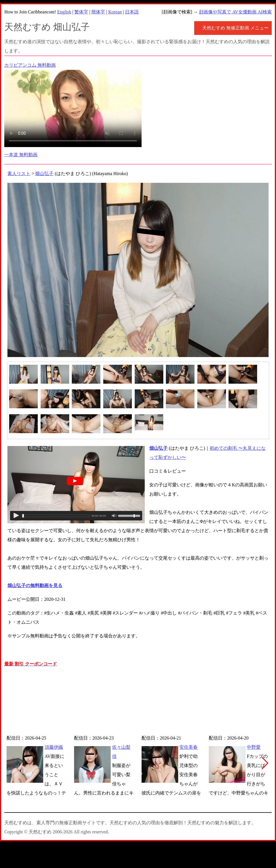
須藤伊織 (54, 747)
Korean (115, 12)
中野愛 (254, 747)
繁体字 (81, 12)
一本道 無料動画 (21, 155)
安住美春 (188, 747)
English (64, 12)
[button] (265, 763)
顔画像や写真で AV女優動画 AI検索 (235, 12)
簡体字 (98, 12)
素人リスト (19, 174)
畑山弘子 (44, 174)
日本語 (132, 12)
